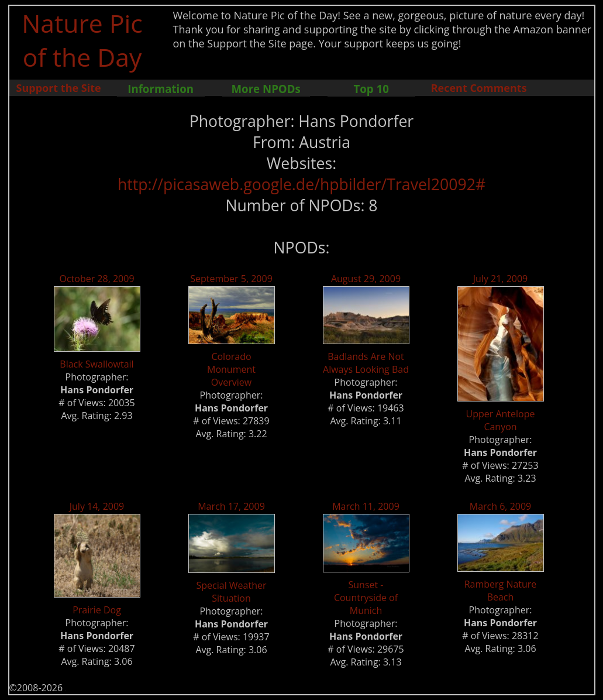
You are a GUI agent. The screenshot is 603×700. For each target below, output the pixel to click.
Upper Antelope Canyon (501, 420)
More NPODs (266, 89)
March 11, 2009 (366, 506)
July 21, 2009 (501, 279)
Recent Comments (479, 88)
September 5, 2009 (231, 279)
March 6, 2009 (501, 506)
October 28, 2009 (97, 279)
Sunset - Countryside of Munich (366, 598)
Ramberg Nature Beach (501, 591)
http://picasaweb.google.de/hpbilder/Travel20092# (301, 184)
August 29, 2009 (366, 279)
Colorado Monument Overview (231, 369)
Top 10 (371, 89)
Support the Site (59, 88)
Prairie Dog (97, 610)
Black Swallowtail (97, 364)
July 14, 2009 (97, 506)
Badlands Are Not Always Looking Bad (366, 363)
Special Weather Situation (231, 592)
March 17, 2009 (231, 506)
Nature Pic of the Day (82, 40)
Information (161, 89)
